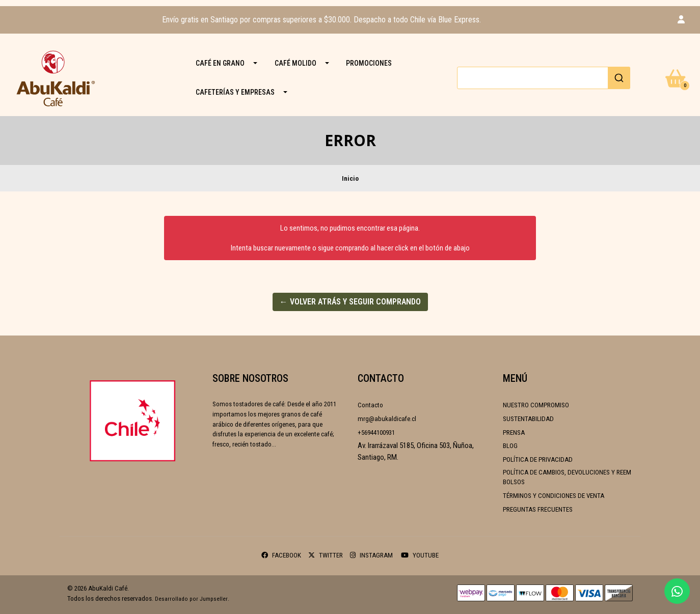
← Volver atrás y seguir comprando (350, 302)
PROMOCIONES (369, 63)
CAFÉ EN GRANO (220, 63)
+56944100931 (376, 432)
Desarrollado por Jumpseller (191, 599)
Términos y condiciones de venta (554, 496)
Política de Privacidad (538, 459)
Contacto (370, 405)
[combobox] (544, 78)
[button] (681, 20)
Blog (510, 446)
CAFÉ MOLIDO (295, 63)
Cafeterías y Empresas (235, 92)
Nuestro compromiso (536, 405)
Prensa (514, 432)
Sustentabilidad (528, 419)
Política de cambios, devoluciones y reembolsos (567, 477)
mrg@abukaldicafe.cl (387, 419)
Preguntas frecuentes (538, 509)
